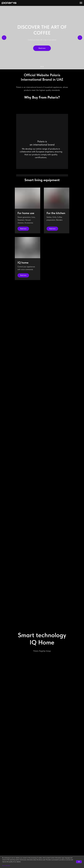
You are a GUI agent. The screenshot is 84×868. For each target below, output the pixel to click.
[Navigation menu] (81, 3)
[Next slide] (80, 38)
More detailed (6, 866)
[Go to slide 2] (43, 67)
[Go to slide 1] (41, 67)
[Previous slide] (4, 38)
